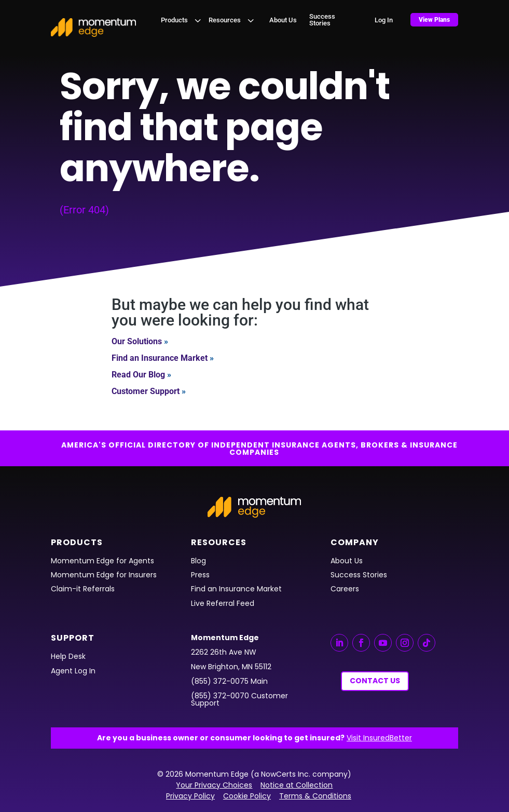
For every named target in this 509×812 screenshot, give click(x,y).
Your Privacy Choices (214, 785)
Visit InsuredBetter (379, 738)
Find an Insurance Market (160, 358)
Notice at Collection (297, 785)
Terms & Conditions (315, 796)
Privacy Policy (190, 796)
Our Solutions (137, 341)
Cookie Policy (247, 796)
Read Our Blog (138, 375)
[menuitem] (182, 20)
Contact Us (375, 681)
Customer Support (146, 391)
